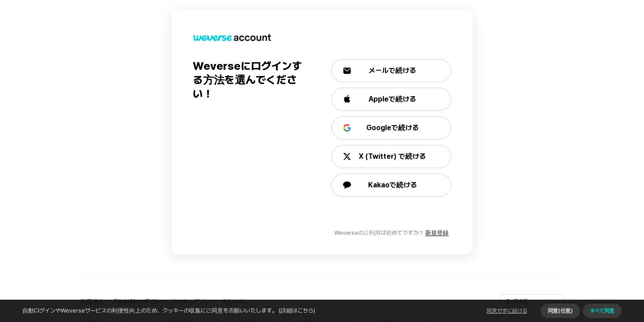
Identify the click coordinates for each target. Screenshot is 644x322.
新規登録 (437, 233)
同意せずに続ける (507, 311)
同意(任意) (560, 311)
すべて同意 (602, 311)
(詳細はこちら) (296, 311)
